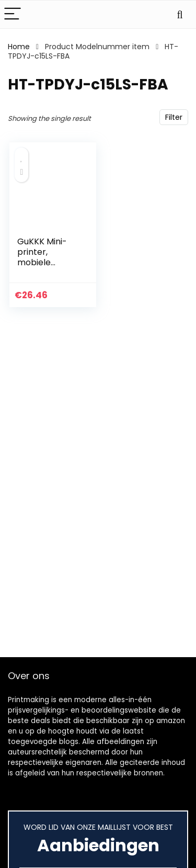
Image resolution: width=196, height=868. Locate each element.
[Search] (180, 14)
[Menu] (13, 14)
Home (19, 47)
